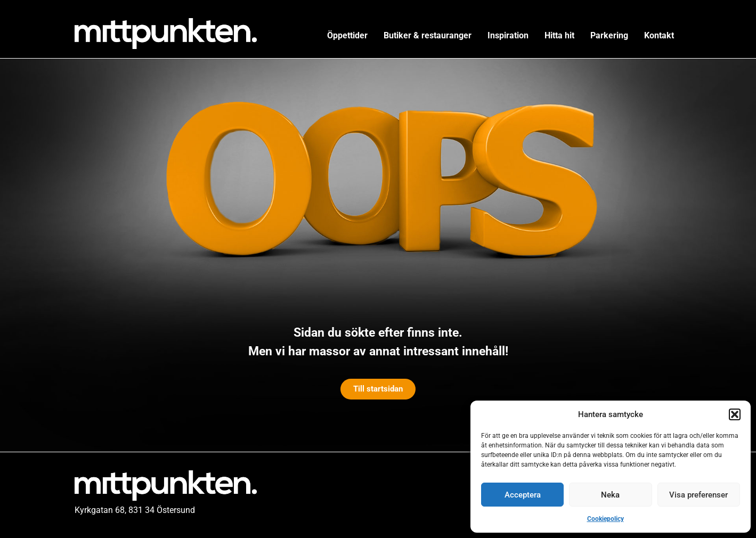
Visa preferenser (698, 495)
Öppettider (347, 35)
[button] (735, 414)
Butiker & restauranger (428, 35)
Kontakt (659, 35)
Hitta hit (559, 35)
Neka (610, 495)
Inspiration (508, 35)
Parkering (609, 35)
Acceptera (523, 495)
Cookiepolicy (605, 519)
